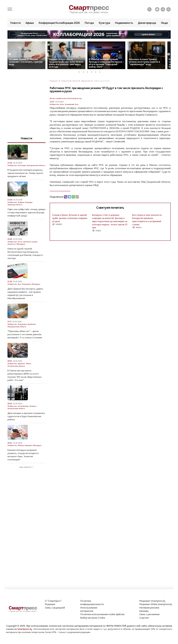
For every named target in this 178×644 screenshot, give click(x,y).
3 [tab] (88, 72)
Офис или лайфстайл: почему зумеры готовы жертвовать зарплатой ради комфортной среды (26, 212)
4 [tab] (93, 72)
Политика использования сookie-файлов (102, 614)
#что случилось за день (28, 242)
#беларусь (21, 244)
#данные (28, 445)
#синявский (70, 104)
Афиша (30, 23)
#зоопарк (22, 165)
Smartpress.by (25, 629)
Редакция (50, 604)
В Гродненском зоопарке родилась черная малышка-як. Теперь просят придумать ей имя (25, 173)
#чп (77, 104)
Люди (164, 23)
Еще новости (25, 467)
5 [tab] (97, 72)
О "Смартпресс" (53, 601)
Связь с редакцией (55, 608)
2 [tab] (84, 72)
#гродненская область (36, 165)
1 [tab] (80, 72)
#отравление (23, 406)
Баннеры (144, 611)
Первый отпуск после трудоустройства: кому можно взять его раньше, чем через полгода (66, 63)
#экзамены (26, 284)
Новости (15, 23)
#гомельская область (16, 366)
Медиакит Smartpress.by (152, 601)
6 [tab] (101, 72)
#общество (54, 104)
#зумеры (29, 202)
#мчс (62, 104)
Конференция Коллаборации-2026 (59, 23)
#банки (21, 445)
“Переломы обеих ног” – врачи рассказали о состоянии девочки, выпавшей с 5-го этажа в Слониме (25, 334)
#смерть (33, 406)
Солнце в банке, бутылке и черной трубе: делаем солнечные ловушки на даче (70, 218)
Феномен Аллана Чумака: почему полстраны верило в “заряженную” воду (144, 62)
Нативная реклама (149, 608)
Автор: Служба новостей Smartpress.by (66, 98)
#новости (12, 244)
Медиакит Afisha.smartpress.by (156, 604)
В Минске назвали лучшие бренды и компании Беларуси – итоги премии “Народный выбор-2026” (106, 63)
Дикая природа (147, 23)
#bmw (28, 364)
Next (169, 54)
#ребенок (32, 324)
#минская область (15, 205)
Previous (10, 54)
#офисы (21, 202)
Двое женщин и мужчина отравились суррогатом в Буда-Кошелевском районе (26, 416)
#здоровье (22, 324)
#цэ (19, 284)
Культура (104, 23)
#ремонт (21, 364)
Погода (89, 23)
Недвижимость (124, 23)
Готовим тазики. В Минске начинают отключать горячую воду (26, 62)
